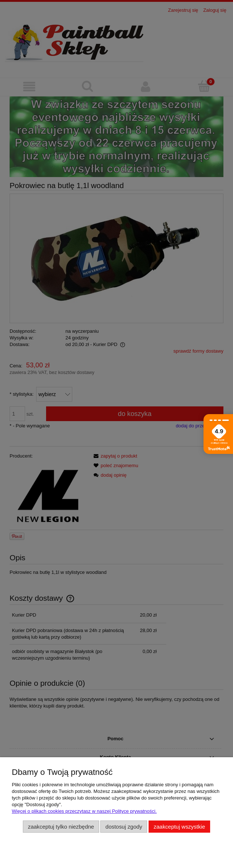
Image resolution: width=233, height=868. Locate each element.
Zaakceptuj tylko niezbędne (61, 827)
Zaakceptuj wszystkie (179, 827)
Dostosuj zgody (124, 827)
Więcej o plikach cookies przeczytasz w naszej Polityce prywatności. (84, 811)
